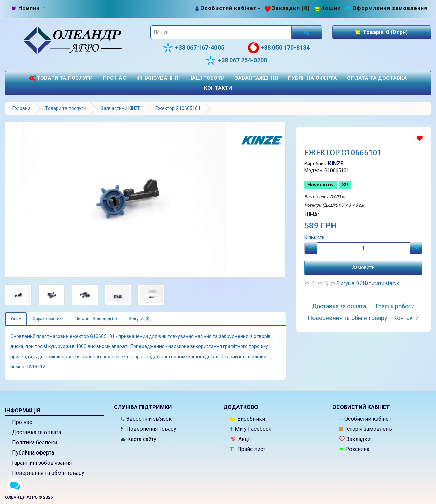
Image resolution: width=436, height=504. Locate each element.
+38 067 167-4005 (193, 48)
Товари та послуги (61, 78)
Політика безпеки (34, 442)
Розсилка (354, 449)
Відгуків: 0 (348, 283)
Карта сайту (139, 439)
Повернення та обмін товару (348, 318)
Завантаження (256, 78)
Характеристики (48, 319)
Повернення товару (149, 429)
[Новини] (29, 8)
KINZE (336, 164)
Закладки (355, 439)
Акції (241, 439)
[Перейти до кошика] (327, 8)
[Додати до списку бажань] (420, 138)
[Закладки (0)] (287, 8)
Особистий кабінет (365, 419)
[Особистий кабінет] (228, 8)
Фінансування (157, 78)
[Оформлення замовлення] (386, 8)
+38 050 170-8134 (279, 48)
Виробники (248, 419)
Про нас (115, 78)
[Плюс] (416, 248)
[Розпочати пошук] (307, 32)
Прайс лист (248, 449)
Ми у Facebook (251, 429)
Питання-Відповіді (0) (96, 319)
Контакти (218, 88)
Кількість (315, 237)
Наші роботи (206, 78)
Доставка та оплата (339, 306)
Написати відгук (381, 283)
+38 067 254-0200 (236, 60)
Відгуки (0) (139, 319)
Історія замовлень (365, 429)
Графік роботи (395, 306)
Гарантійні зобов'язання (42, 463)
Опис (16, 319)
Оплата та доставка (377, 78)
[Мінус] (311, 248)
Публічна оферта (312, 78)
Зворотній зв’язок (146, 419)
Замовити (363, 267)
